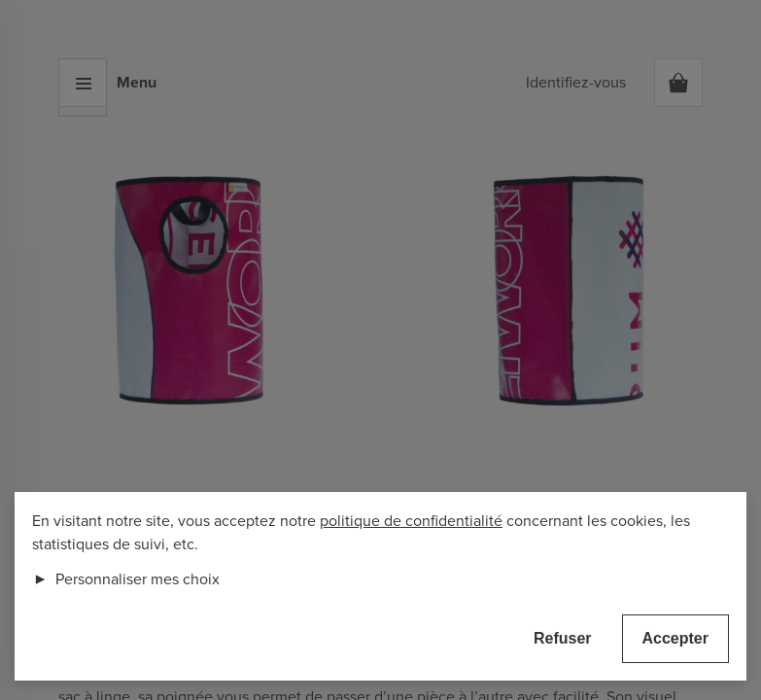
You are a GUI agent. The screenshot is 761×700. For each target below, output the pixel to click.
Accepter (675, 638)
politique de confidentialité (411, 521)
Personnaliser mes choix (126, 579)
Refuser (563, 638)
